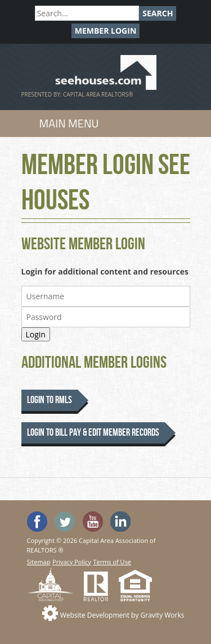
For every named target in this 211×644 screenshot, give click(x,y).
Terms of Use (112, 562)
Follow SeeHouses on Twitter (65, 522)
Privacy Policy (72, 562)
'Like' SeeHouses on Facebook (37, 522)
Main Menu (69, 123)
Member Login (106, 31)
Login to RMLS (50, 400)
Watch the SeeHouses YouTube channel (93, 522)
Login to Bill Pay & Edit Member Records (93, 433)
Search (158, 13)
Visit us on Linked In (120, 522)
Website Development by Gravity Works (122, 615)
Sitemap (39, 562)
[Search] (87, 13)
